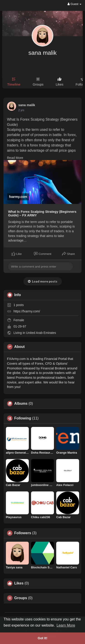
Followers (23, 533)
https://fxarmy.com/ (27, 311)
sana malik (42, 53)
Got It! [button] (42, 638)
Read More (15, 158)
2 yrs (21, 110)
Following (23, 418)
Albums (21, 404)
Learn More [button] (66, 625)
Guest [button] (74, 4)
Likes (19, 583)
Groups (21, 598)
